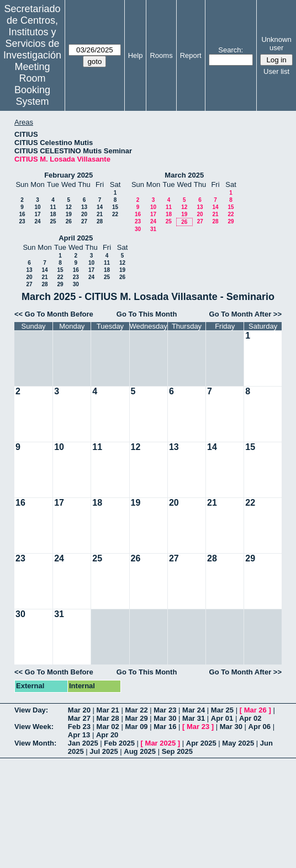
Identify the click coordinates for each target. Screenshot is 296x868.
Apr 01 (222, 718)
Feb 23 (79, 727)
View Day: (31, 710)
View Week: (34, 727)
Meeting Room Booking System (32, 84)
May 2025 (238, 743)
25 (53, 221)
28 (100, 221)
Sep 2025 (177, 751)
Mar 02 (108, 727)
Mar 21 (108, 710)
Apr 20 (107, 735)
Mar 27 (79, 718)
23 (22, 221)
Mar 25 (222, 710)
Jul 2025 (104, 751)
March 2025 (184, 175)
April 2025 (76, 238)
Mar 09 (136, 727)
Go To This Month (147, 314)
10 (37, 207)
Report (191, 55)
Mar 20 (79, 710)
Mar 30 (165, 718)
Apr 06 (260, 727)
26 (69, 221)
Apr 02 (250, 718)
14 (100, 207)
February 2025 (68, 175)
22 (115, 214)
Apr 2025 (201, 743)
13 (84, 207)
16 (22, 214)
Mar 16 (165, 727)
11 (53, 207)
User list (276, 71)
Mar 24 (194, 710)
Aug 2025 (140, 751)
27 (84, 221)
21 (100, 214)
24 (37, 221)
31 (153, 229)
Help (136, 55)
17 (37, 214)
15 (115, 207)
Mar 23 (165, 710)
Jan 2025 (83, 743)
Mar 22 (136, 710)
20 (84, 214)
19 (69, 214)
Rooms (161, 55)
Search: (231, 50)
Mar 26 (255, 710)
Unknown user (276, 44)
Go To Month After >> (245, 314)
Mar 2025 (161, 743)
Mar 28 (108, 718)
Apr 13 (79, 735)
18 (53, 214)
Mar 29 (136, 718)
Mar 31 (194, 718)
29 (231, 221)
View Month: (35, 743)
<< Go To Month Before (54, 314)
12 (69, 207)
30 (138, 229)
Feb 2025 (119, 743)
